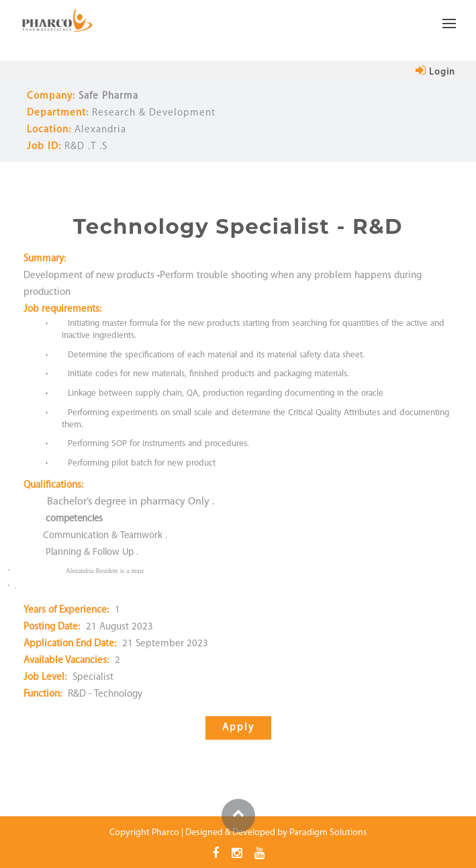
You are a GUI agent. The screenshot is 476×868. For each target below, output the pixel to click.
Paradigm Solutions (328, 833)
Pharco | (168, 833)
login (435, 72)
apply (238, 728)
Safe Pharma (108, 96)
